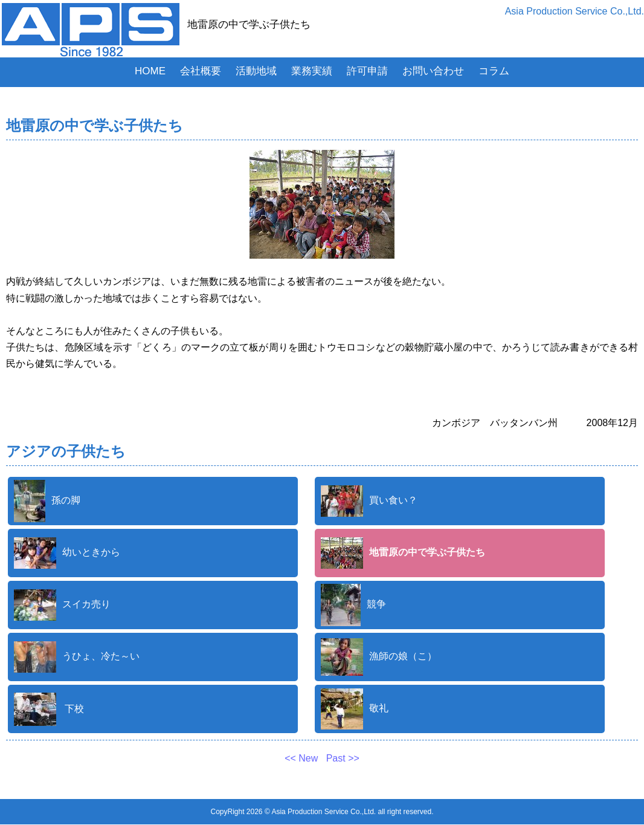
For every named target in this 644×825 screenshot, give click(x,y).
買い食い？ (369, 501)
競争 (353, 605)
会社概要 (201, 71)
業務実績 (312, 71)
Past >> (341, 758)
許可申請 (367, 71)
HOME (150, 71)
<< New (303, 758)
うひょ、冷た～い (77, 657)
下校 (49, 709)
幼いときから (67, 553)
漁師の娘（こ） (379, 657)
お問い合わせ (433, 71)
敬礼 (355, 709)
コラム (494, 71)
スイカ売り (62, 605)
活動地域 (256, 71)
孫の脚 (47, 501)
